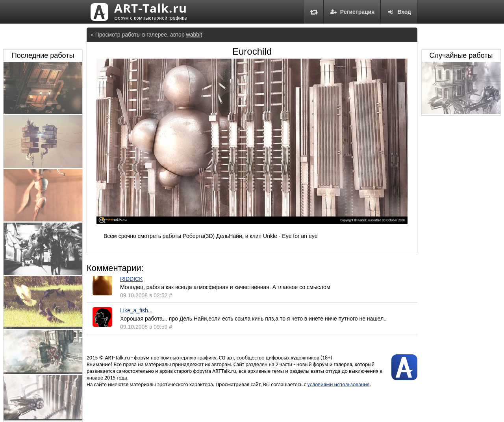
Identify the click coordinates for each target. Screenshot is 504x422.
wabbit (194, 35)
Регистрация (352, 12)
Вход (399, 12)
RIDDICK (132, 279)
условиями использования (339, 384)
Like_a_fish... (136, 310)
